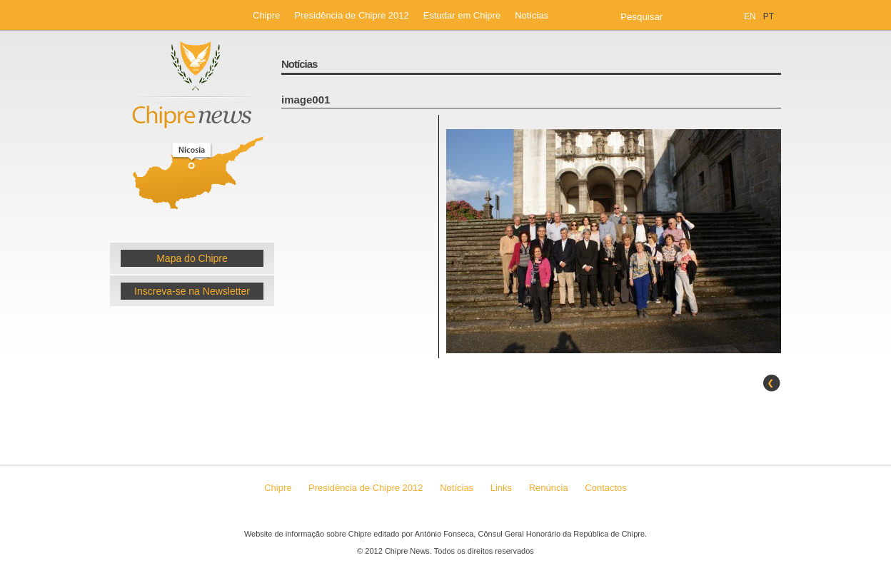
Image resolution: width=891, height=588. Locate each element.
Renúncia (550, 488)
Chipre (266, 15)
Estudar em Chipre (462, 15)
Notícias (532, 15)
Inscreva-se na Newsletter (192, 291)
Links (501, 488)
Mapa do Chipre (192, 258)
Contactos (606, 488)
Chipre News (192, 131)
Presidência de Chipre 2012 (351, 15)
